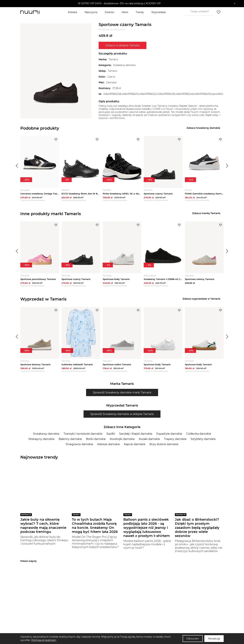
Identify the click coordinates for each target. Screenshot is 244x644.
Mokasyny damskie (42, 439)
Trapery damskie (175, 439)
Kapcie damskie (135, 444)
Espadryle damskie (169, 434)
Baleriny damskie (70, 439)
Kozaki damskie (149, 439)
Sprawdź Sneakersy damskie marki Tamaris (122, 392)
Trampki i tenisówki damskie (83, 434)
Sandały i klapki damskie (136, 434)
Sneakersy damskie (46, 434)
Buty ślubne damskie (164, 444)
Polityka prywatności (44, 640)
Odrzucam (193, 639)
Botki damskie (96, 439)
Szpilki (111, 434)
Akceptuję (214, 639)
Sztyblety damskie (203, 439)
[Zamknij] (235, 4)
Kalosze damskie (109, 444)
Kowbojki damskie (122, 439)
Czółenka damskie (199, 434)
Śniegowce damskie (79, 444)
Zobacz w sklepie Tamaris (123, 45)
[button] (120, 4)
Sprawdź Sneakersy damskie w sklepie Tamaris (122, 414)
